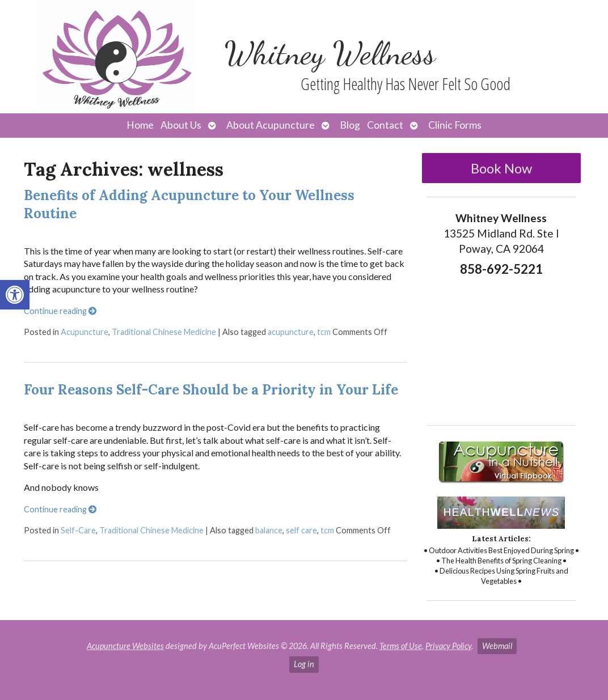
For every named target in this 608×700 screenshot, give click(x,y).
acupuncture (291, 332)
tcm (324, 332)
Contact (385, 125)
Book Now (501, 168)
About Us (181, 125)
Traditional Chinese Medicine (164, 332)
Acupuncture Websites (125, 646)
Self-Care (78, 530)
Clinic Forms (455, 125)
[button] (15, 295)
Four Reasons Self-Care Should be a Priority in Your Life (211, 390)
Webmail (497, 646)
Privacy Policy (448, 646)
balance (269, 530)
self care (301, 530)
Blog (350, 125)
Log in (304, 664)
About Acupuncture (271, 125)
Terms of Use (401, 646)
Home (140, 125)
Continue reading (60, 311)
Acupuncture (85, 332)
